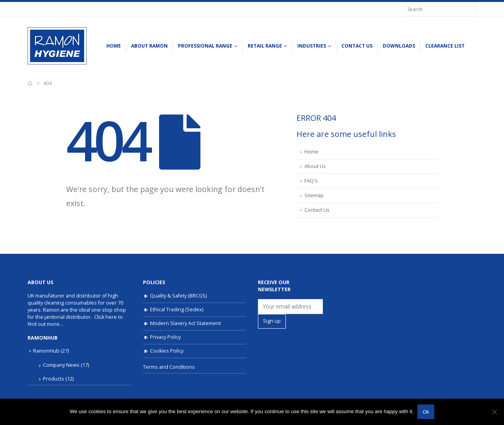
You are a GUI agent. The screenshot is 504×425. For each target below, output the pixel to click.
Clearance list (445, 46)
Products (54, 379)
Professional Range (205, 46)
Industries (312, 46)
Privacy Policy (165, 337)
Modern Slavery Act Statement (185, 323)
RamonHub (46, 351)
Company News (61, 365)
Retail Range (265, 46)
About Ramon (149, 46)
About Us (315, 166)
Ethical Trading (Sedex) (177, 310)
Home (114, 46)
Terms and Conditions (169, 367)
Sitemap (314, 195)
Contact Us (357, 46)
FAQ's (311, 181)
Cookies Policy (167, 351)
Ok (426, 412)
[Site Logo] (57, 46)
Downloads (399, 46)
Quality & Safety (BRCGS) (178, 296)
